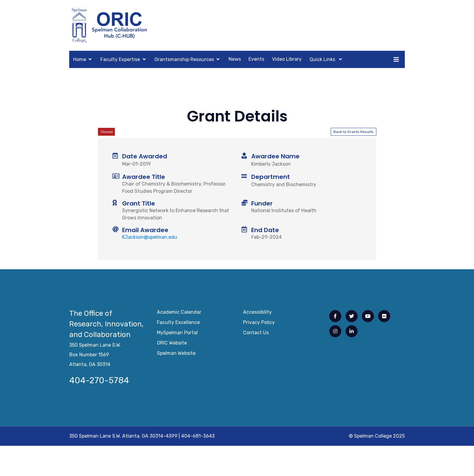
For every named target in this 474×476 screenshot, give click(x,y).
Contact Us (256, 334)
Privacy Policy (259, 324)
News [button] (235, 59)
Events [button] (256, 59)
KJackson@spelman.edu (150, 237)
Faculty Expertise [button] (120, 59)
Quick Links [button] (323, 59)
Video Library (287, 59)
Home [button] (80, 59)
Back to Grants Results (354, 132)
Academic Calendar (179, 313)
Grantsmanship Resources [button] (184, 59)
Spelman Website (176, 354)
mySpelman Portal (177, 334)
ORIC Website (172, 344)
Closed (107, 132)
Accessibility (257, 313)
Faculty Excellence (178, 324)
